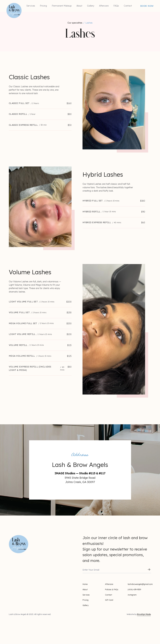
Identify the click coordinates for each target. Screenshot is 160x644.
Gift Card (109, 600)
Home (85, 584)
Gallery (91, 6)
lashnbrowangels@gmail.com (140, 584)
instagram (132, 595)
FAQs (116, 6)
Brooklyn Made (144, 614)
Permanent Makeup (62, 6)
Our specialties (75, 23)
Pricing (43, 6)
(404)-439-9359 (134, 589)
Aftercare (104, 6)
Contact (128, 6)
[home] (8, 4)
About (79, 6)
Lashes (89, 23)
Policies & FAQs (112, 589)
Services (31, 6)
